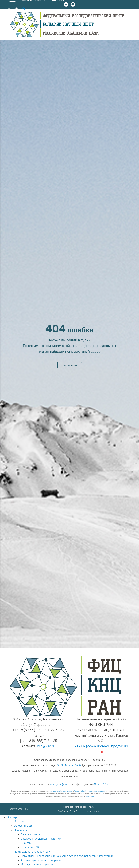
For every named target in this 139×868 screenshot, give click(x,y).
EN (8, 9)
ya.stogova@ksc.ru (60, 784)
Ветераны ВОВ (23, 826)
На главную (70, 365)
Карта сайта (93, 811)
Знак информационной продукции (101, 746)
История (19, 822)
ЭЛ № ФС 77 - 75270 (69, 765)
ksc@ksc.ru (46, 746)
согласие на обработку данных (61, 791)
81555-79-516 (101, 784)
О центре (13, 817)
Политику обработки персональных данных (90, 791)
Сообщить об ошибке (69, 811)
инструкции (90, 796)
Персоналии (22, 830)
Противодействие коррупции (79, 807)
